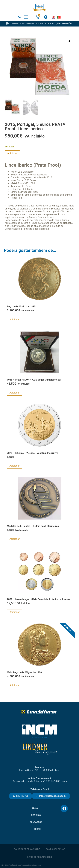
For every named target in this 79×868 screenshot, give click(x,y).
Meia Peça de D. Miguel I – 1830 (24, 673)
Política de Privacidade (27, 850)
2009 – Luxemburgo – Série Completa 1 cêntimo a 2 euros (38, 600)
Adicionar (12, 154)
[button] (20, 17)
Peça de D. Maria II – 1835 (21, 307)
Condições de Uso (55, 850)
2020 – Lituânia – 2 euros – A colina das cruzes (33, 453)
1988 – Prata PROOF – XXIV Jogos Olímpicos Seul (34, 380)
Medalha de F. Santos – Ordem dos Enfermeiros (33, 526)
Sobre (37, 829)
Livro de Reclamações (40, 857)
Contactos (36, 822)
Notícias (36, 816)
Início (35, 809)
